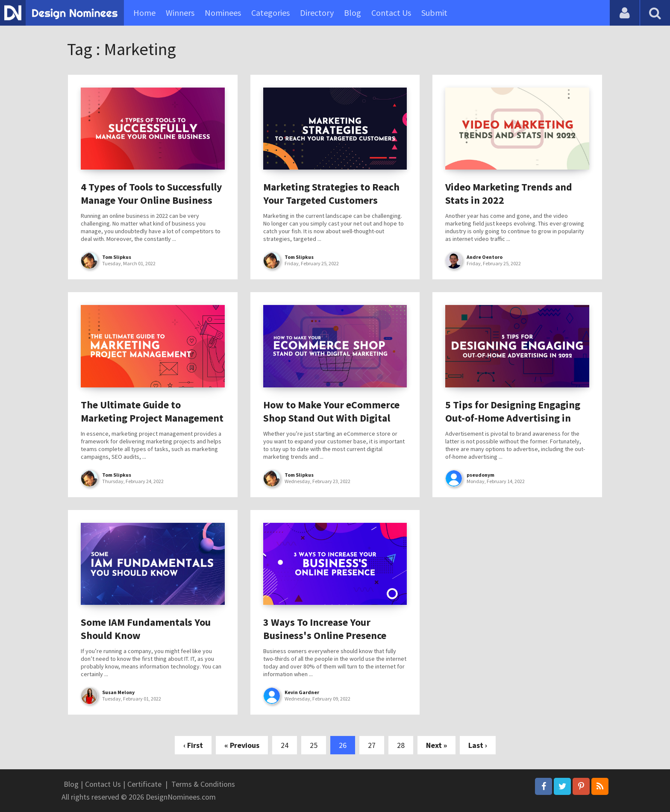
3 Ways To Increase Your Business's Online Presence (325, 629)
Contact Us (391, 13)
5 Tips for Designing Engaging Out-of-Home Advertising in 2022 (513, 418)
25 (314, 745)
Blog (353, 13)
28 (401, 745)
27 (372, 745)
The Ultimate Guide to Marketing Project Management (152, 411)
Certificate (144, 784)
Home (144, 13)
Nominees (223, 13)
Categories (270, 13)
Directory (317, 13)
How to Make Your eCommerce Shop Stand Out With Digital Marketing (331, 418)
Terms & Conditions (203, 784)
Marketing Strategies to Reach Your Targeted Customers (331, 193)
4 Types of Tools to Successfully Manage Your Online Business (151, 193)
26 (343, 745)
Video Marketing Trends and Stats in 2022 (509, 193)
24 (285, 745)
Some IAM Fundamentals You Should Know (146, 629)
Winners (180, 13)
